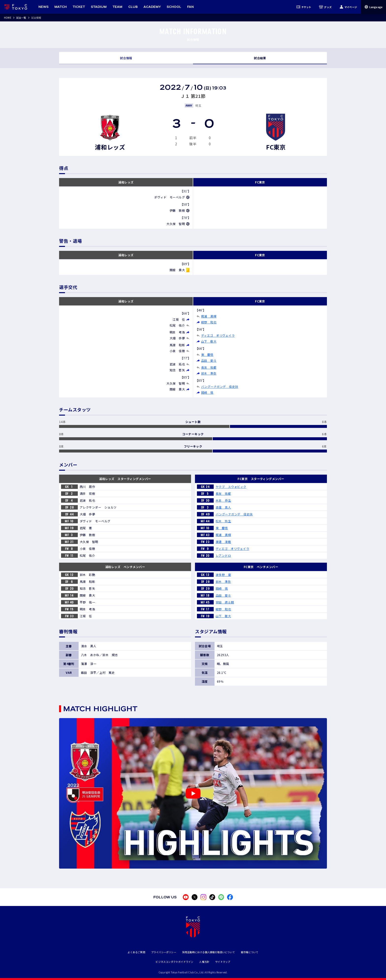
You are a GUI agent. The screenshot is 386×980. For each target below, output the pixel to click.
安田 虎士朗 (225, 602)
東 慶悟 (207, 354)
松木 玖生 (223, 521)
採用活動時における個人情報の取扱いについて (209, 952)
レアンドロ (223, 555)
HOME (8, 18)
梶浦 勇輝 (209, 316)
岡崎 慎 (207, 392)
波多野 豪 (223, 575)
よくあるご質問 (136, 952)
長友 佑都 (209, 367)
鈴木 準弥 (209, 373)
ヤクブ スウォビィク (231, 487)
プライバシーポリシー (164, 952)
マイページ (348, 7)
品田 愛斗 (209, 360)
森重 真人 (223, 507)
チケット (304, 7)
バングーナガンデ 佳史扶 (220, 386)
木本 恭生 (223, 500)
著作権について (249, 952)
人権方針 (204, 962)
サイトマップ (223, 962)
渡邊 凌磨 (223, 542)
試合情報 (126, 58)
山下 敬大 (209, 341)
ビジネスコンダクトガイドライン (174, 962)
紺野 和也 (209, 322)
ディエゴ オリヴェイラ (218, 335)
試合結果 (260, 58)
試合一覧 (21, 18)
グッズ (325, 7)
